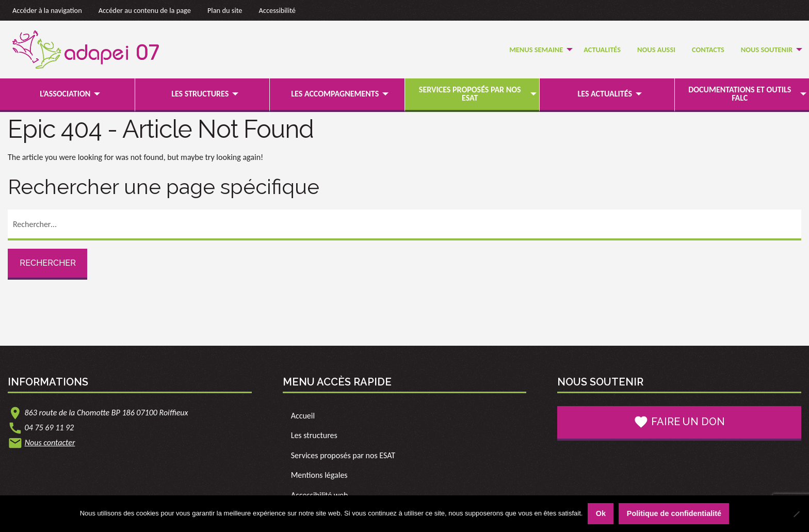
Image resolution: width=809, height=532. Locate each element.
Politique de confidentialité (674, 513)
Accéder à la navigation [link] (47, 10)
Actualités (602, 50)
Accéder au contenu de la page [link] (145, 10)
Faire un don (679, 422)
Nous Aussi (656, 50)
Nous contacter (50, 442)
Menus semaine (536, 50)
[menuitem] (538, 50)
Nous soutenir (767, 50)
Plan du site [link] (225, 10)
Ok (601, 513)
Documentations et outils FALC (740, 94)
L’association (65, 94)
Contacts (708, 50)
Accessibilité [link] (278, 10)
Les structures (200, 94)
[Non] (796, 514)
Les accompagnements (335, 94)
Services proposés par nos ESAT (470, 94)
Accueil (303, 416)
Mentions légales (319, 475)
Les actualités (605, 94)
